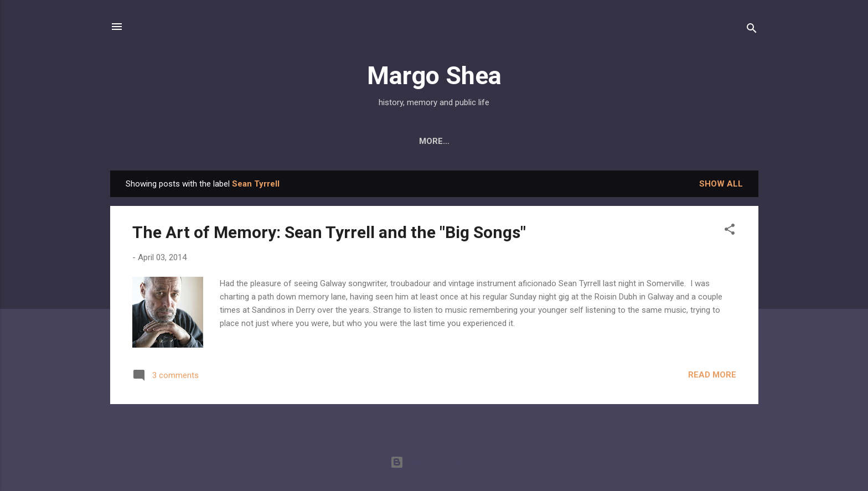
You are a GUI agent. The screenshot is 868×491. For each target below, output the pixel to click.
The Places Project (657, 141)
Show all (721, 184)
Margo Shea (434, 76)
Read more (712, 375)
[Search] (752, 30)
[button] (730, 231)
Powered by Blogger (434, 462)
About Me (187, 141)
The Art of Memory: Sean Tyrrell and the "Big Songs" (329, 232)
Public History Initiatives (500, 141)
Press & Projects (380, 141)
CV (585, 141)
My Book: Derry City (273, 141)
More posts (434, 426)
